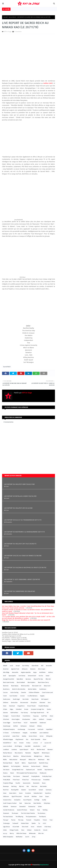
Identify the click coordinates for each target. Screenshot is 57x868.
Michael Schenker (26, 756)
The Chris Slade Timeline (28, 813)
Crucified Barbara (32, 696)
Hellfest (15, 726)
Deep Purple (35, 699)
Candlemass (43, 689)
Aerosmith (49, 666)
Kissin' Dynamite (36, 739)
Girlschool (6, 719)
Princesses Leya (36, 780)
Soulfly (44, 800)
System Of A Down (22, 810)
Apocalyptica (12, 676)
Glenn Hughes (16, 719)
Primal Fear (25, 780)
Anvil (5, 676)
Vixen (23, 830)
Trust (51, 820)
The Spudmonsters (31, 817)
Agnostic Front (15, 669)
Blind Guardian (25, 686)
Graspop (49, 719)
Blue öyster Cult (37, 686)
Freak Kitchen (26, 716)
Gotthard (41, 719)
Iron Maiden (33, 733)
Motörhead (41, 760)
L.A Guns (35, 743)
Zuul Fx (27, 837)
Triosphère (37, 820)
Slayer (47, 797)
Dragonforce (21, 706)
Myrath (17, 763)
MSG (48, 760)
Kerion (42, 736)
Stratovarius (32, 807)
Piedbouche (43, 773)
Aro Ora (41, 676)
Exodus (49, 709)
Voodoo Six (37, 830)
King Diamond (19, 739)
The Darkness (41, 813)
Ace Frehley (26, 666)
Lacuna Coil (48, 743)
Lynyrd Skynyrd (24, 750)
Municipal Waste (8, 763)
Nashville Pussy (44, 763)
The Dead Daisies (8, 817)
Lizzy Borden (37, 746)
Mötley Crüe (32, 760)
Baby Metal (20, 679)
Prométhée (46, 780)
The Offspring (19, 817)
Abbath (5, 666)
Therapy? (6, 820)
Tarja (38, 810)
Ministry (47, 756)
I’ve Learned (31, 729)
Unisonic (39, 827)
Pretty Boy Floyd (47, 776)
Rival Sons (34, 786)
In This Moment (16, 733)
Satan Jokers (13, 793)
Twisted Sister (25, 823)
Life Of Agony (18, 746)
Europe (26, 709)
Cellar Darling (14, 693)
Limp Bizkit (28, 746)
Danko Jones (7, 699)
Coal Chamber (13, 696)
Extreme (5, 713)
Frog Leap (36, 716)
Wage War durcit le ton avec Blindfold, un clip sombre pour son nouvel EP (26, 620)
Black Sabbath (21, 682)
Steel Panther (37, 803)
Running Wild (15, 790)
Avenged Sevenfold (9, 679)
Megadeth (36, 753)
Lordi (44, 746)
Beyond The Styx (38, 679)
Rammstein (36, 783)
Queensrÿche (27, 783)
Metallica (16, 756)
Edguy (12, 709)
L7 (41, 743)
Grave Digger (7, 723)
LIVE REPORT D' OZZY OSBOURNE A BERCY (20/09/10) (22, 579)
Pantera (5, 773)
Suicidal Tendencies (9, 810)
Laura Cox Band (8, 746)
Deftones (6, 703)
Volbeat (29, 830)
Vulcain (45, 830)
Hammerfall (34, 723)
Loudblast (6, 750)
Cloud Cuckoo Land (47, 693)
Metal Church (7, 756)
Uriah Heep (48, 827)
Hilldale (39, 726)
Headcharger (7, 726)
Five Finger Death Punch (37, 713)
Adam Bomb (35, 666)
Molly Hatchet (13, 760)
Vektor (5, 830)
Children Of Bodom (34, 693)
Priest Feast (16, 780)
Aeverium (6, 669)
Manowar (50, 750)
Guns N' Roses (17, 723)
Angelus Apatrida (26, 672)
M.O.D (32, 750)
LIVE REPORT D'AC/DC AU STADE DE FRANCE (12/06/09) (23, 556)
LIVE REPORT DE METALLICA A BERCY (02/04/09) (20, 496)
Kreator (22, 743)
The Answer (15, 813)
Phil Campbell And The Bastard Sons (27, 773)
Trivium (45, 820)
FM (48, 713)
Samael (41, 790)
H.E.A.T (26, 723)
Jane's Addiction (44, 733)
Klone (45, 739)
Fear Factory (24, 713)
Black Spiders (31, 682)
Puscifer (18, 783)
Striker (40, 807)
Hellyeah (32, 726)
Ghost (51, 716)
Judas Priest (16, 736)
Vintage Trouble (14, 830)
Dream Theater (32, 706)
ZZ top (34, 837)
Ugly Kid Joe (6, 827)
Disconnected (24, 703)
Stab (21, 803)
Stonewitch (22, 807)
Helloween (24, 726)
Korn (15, 743)
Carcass (5, 693)
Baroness (28, 679)
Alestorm (33, 669)
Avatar (48, 676)
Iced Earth (40, 729)
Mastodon (28, 753)
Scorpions (28, 793)
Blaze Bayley (15, 686)
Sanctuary (49, 790)
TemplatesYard (44, 865)
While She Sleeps (21, 833)
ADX (42, 666)
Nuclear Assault (36, 766)
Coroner (22, 696)
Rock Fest (6, 790)
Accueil (6, 17)
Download (12, 706)
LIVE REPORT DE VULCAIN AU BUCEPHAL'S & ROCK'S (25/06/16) (25, 568)
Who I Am (41, 833)
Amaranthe (15, 672)
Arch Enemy (22, 676)
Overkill (40, 770)
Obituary (45, 766)
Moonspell (23, 760)
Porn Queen (17, 776)
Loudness (14, 750)
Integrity (25, 733)
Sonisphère (17, 800)
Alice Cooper (42, 669)
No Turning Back (16, 766)
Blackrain (6, 686)
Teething (45, 810)
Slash (41, 797)
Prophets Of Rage (8, 783)
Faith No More (14, 713)
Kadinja (24, 736)
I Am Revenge (21, 729)
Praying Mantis (35, 776)
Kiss (27, 739)
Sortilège (37, 800)
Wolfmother (19, 837)
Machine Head (41, 750)
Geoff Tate (44, 716)
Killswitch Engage (8, 739)
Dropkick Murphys (44, 706)
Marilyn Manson (8, 753)
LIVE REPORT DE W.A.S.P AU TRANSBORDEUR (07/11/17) (23, 520)
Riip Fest (22, 786)
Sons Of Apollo (27, 800)
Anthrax (51, 672)
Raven (44, 783)
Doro (49, 703)
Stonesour (14, 807)
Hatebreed (43, 723)
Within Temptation (8, 837)
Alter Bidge (6, 672)
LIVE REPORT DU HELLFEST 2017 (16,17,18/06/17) (20, 544)
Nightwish (6, 766)
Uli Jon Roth (16, 827)
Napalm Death (32, 763)
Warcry (12, 833)
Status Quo (28, 803)
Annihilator (42, 672)
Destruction (14, 703)
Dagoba (42, 696)
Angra (35, 672)
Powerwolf (26, 776)
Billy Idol (48, 679)
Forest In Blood (16, 716)
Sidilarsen (6, 797)
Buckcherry (6, 689)
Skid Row (34, 797)
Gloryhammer (26, 719)
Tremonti (29, 820)
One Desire (6, 770)
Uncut (33, 827)
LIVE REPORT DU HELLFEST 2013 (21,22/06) (18, 508)
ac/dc (11, 666)
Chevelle (24, 693)
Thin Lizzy (21, 820)
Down (5, 706)
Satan (5, 793)
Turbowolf (15, 823)
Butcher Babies (32, 689)
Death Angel (16, 699)
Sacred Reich (12, 17)
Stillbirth (6, 807)
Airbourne (25, 669)
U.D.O (44, 823)
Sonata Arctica (7, 800)
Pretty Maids (7, 780)
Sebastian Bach (38, 793)
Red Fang (14, 786)
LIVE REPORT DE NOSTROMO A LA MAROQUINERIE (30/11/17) (24, 532)
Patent (12, 773)
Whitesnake (32, 833)
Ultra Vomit (25, 827)
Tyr (39, 823)
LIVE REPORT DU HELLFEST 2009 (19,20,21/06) (19, 484)
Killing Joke (49, 736)
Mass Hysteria (19, 753)
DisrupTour (34, 703)
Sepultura (48, 793)
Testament (6, 813)
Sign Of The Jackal (17, 797)
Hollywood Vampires (9, 729)
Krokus (28, 743)
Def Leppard (45, 699)
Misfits (5, 760)
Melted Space (46, 753)
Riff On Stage (8, 32)
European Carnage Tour (38, 709)
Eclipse (5, 709)
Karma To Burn (33, 736)
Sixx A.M (27, 797)
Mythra (24, 763)
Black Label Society (9, 682)
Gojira (35, 719)
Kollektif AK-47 (7, 743)
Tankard (32, 810)
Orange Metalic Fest (18, 770)
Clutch (5, 696)
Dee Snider (26, 699)
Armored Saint (32, 676)
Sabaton (24, 790)
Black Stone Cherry (43, 682)
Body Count (47, 686)
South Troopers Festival (10, 803)
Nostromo (26, 766)
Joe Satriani (6, 736)
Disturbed (42, 703)
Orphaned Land (30, 770)
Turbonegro (6, 823)
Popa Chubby (7, 776)
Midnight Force (38, 756)
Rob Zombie (43, 786)
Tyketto (34, 823)
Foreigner (6, 716)
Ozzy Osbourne (49, 770)
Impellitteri (49, 729)
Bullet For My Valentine (19, 689)
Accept (18, 666)
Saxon (21, 793)
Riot (28, 786)
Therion (13, 820)
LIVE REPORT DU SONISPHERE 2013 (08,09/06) (19, 591)
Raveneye (6, 786)
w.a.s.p (5, 833)
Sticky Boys (47, 803)
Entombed (19, 709)
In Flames (6, 733)
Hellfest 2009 (48, 83)
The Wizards (42, 817)
